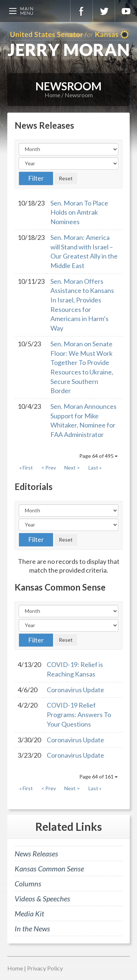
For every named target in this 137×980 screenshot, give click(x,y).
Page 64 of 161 (98, 777)
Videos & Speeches (42, 898)
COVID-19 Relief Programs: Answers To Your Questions (79, 714)
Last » (95, 468)
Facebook (81, 11)
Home (52, 95)
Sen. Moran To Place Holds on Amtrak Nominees (79, 212)
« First (26, 468)
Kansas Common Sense (49, 868)
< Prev (49, 468)
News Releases (36, 853)
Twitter (104, 11)
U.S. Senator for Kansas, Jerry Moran (68, 44)
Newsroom (79, 95)
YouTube (126, 11)
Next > (72, 468)
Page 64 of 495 (98, 456)
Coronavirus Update (75, 690)
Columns (28, 883)
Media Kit (29, 913)
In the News (32, 928)
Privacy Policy (45, 968)
